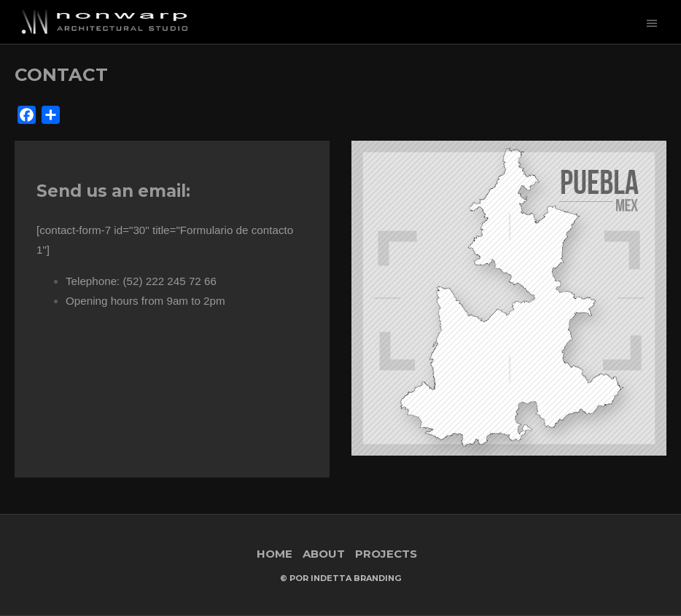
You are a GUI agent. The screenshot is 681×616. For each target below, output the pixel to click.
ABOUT (324, 554)
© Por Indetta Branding (340, 578)
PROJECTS (386, 554)
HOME (275, 554)
